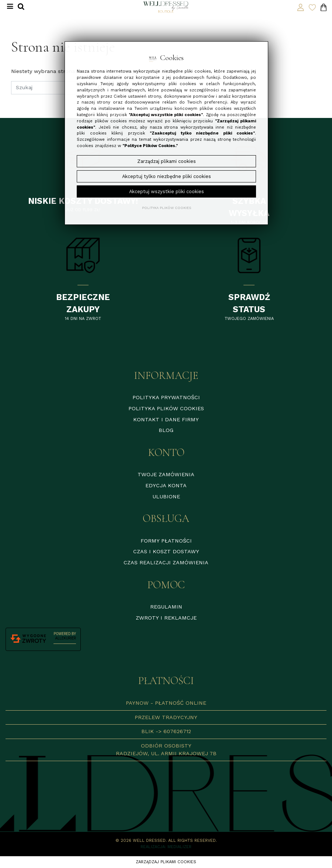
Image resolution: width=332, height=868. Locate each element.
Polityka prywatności (166, 397)
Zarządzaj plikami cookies (166, 862)
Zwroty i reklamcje (166, 618)
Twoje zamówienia (166, 474)
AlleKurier (66, 638)
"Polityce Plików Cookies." (150, 146)
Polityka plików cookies (166, 408)
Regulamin (166, 607)
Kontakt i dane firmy (166, 419)
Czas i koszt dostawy (166, 551)
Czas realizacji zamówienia (166, 562)
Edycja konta (166, 485)
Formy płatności (166, 541)
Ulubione (166, 496)
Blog (166, 430)
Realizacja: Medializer (166, 847)
